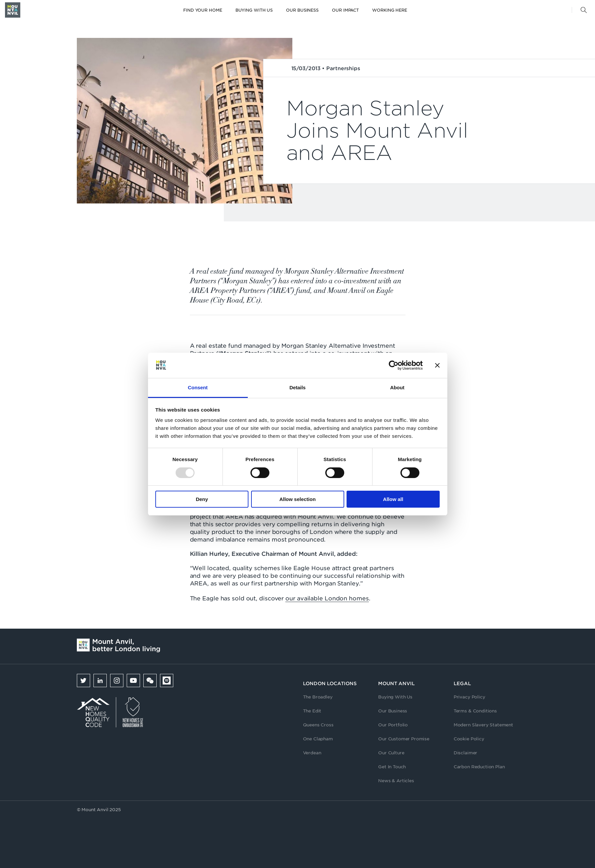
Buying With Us (395, 697)
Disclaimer (465, 752)
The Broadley (318, 697)
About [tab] (397, 387)
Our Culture (391, 752)
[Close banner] (437, 365)
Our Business (302, 10)
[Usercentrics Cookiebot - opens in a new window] (394, 365)
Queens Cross (318, 725)
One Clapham (318, 739)
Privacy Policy (469, 697)
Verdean (312, 752)
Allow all (393, 499)
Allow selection (297, 499)
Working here (390, 10)
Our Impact (345, 10)
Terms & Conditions (475, 711)
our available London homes (327, 598)
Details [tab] (297, 387)
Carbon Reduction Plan (479, 766)
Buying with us (254, 10)
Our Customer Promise (404, 739)
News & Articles (396, 780)
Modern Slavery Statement (483, 725)
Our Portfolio (393, 725)
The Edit (312, 711)
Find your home (203, 10)
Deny (202, 499)
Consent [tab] (198, 387)
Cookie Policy (469, 739)
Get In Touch (392, 766)
